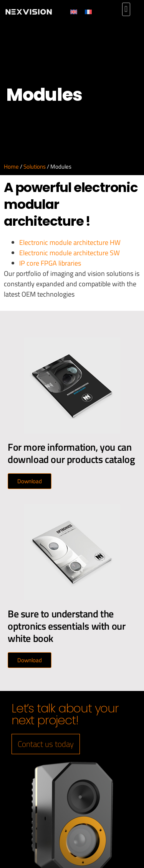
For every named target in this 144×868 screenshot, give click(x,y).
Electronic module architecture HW (70, 242)
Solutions (35, 167)
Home (11, 167)
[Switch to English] (79, 12)
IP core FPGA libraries (50, 263)
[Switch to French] (94, 12)
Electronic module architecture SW (70, 253)
